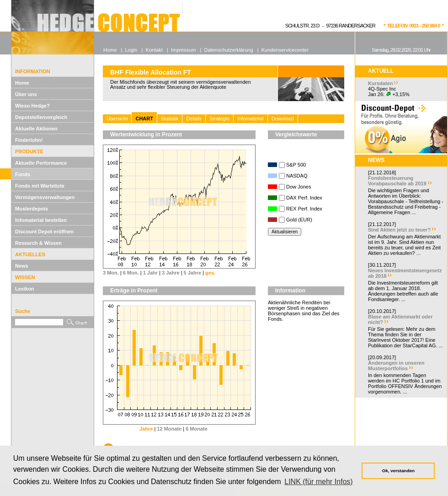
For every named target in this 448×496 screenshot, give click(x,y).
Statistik (170, 119)
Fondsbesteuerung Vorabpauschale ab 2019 (397, 181)
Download (283, 119)
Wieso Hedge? (32, 106)
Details (194, 119)
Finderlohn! (29, 140)
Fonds (23, 174)
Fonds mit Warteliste (40, 186)
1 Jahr (150, 273)
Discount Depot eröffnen (44, 232)
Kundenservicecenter (285, 50)
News (22, 266)
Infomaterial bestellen (41, 220)
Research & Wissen (38, 243)
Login (131, 50)
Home (22, 83)
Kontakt (154, 50)
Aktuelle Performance (41, 163)
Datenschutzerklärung (229, 50)
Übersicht (117, 119)
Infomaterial (250, 119)
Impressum (183, 50)
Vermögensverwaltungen (45, 197)
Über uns (26, 94)
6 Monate (197, 429)
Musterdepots (32, 209)
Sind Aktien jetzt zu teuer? (399, 230)
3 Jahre (171, 273)
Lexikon (25, 289)
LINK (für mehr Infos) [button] (318, 482)
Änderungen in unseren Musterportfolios (396, 366)
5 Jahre (193, 273)
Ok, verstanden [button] (398, 471)
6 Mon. (131, 273)
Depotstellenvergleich (41, 117)
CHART (144, 119)
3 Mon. (111, 273)
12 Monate (169, 429)
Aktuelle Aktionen (36, 129)
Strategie (219, 119)
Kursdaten (380, 83)
